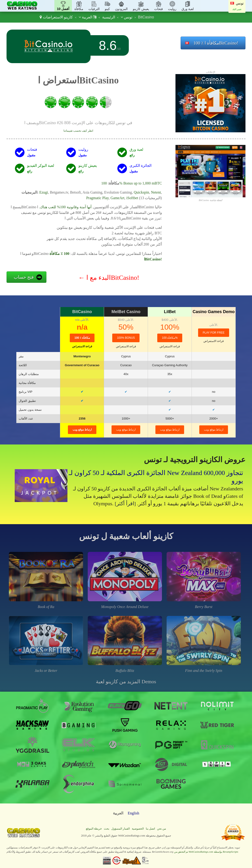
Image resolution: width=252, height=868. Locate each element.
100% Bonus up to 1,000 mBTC (132, 183)
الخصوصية (138, 829)
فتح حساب (24, 277)
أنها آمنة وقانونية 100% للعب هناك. (65, 207)
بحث (107, 829)
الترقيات (94, 9)
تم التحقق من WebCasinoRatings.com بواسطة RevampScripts (206, 852)
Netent (156, 192)
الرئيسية (109, 17)
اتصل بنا (150, 829)
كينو (107, 9)
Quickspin (141, 192)
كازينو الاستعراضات (58, 17)
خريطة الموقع (94, 829)
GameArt (118, 198)
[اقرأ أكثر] (125, 504)
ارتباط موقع (82, 430)
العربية (88, 17)
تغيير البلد (237, 9)
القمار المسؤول (121, 829)
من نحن (161, 829)
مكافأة (79, 9)
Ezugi (44, 192)
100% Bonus (126, 338)
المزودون (121, 9)
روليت (172, 9)
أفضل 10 (63, 9)
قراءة (82, 346)
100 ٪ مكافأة (82, 338)
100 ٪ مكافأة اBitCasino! (216, 43)
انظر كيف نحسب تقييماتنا (78, 131)
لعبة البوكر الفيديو (41, 166)
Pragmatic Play (97, 198)
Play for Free (214, 333)
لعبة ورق (188, 9)
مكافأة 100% (170, 338)
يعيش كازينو (141, 9)
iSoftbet (132, 198)
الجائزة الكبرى (140, 166)
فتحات (159, 9)
